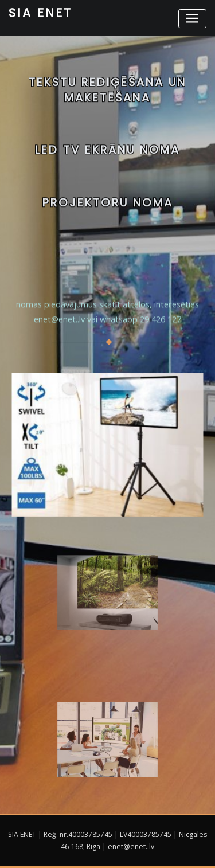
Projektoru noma (108, 206)
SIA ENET (40, 13)
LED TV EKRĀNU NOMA (107, 152)
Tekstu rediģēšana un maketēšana (107, 94)
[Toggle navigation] (192, 19)
